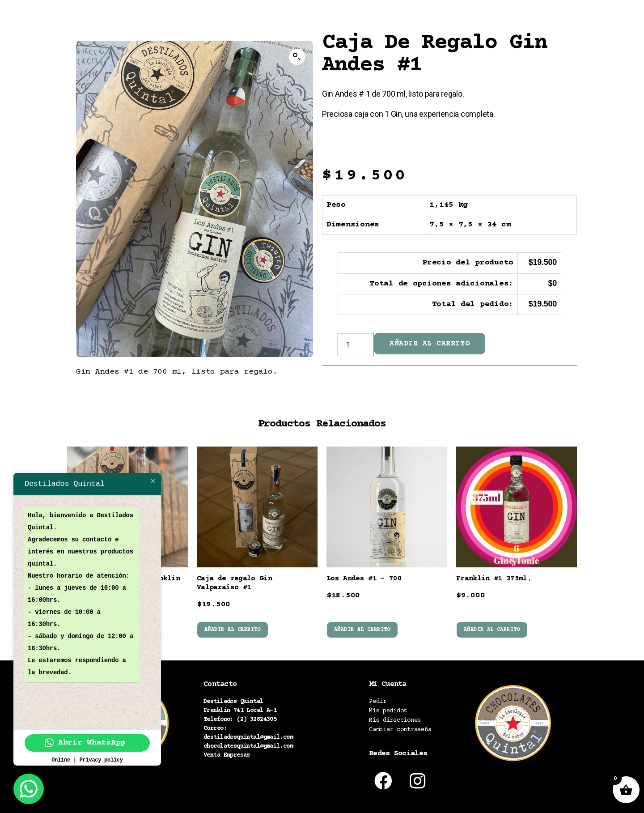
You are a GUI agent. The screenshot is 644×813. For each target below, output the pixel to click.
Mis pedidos (388, 711)
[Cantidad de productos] (356, 345)
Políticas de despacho (240, 773)
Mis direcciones (395, 720)
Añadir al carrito (430, 344)
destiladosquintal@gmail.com (248, 737)
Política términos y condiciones (259, 784)
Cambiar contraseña (400, 730)
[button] (297, 57)
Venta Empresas (227, 755)
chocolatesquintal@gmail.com (248, 746)
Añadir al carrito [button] (233, 630)
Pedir (378, 702)
